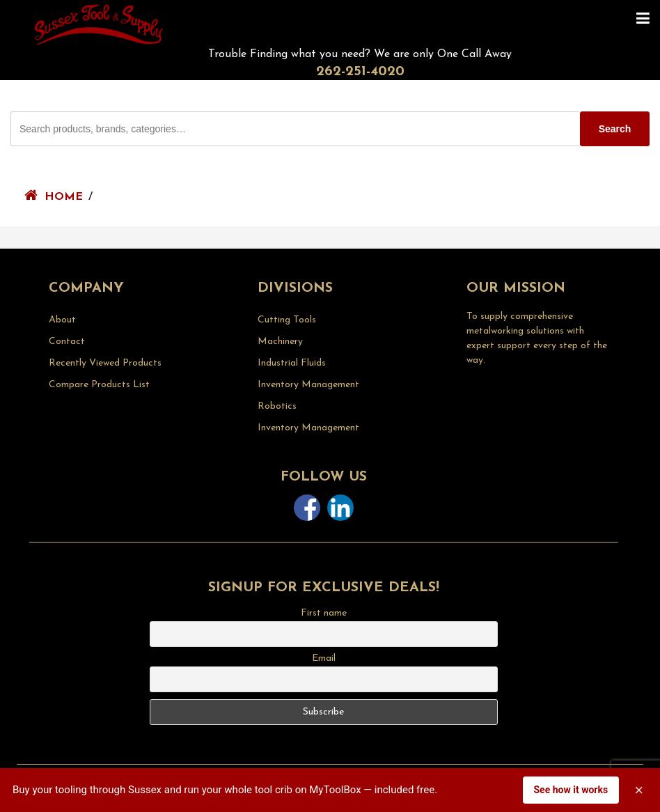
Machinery (280, 342)
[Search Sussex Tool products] (295, 129)
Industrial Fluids (292, 363)
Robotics (277, 406)
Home (64, 197)
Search (615, 129)
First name (324, 613)
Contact (67, 342)
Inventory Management (308, 385)
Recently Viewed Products (105, 363)
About (62, 320)
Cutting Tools (287, 320)
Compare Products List (99, 385)
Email (324, 658)
